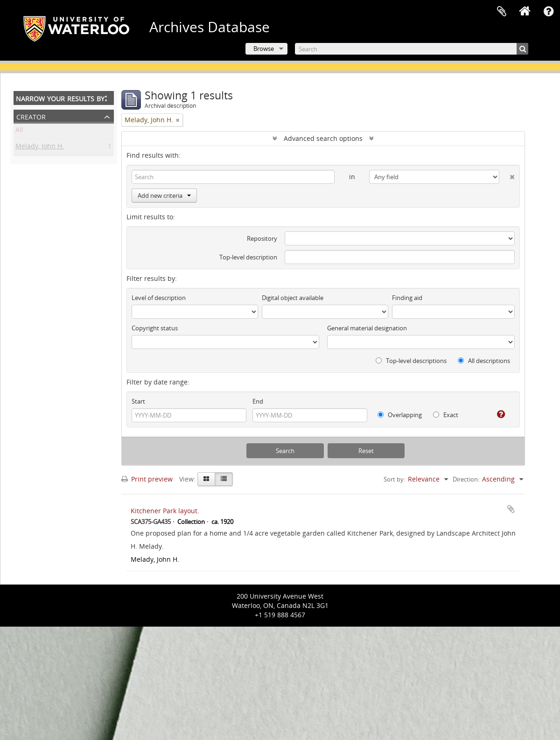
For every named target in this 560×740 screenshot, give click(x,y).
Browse (264, 49)
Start (138, 401)
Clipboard (502, 12)
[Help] (497, 414)
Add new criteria (164, 195)
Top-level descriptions (411, 361)
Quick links (548, 12)
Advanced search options (323, 138)
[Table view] (224, 479)
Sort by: (394, 479)
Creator (31, 116)
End (258, 401)
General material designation (367, 328)
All (19, 131)
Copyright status (155, 328)
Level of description (159, 298)
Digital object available (293, 298)
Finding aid (407, 298)
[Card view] (206, 479)
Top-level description (248, 257)
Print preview (147, 479)
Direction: (466, 479)
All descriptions (484, 361)
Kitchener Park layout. (165, 511)
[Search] (412, 49)
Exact (446, 415)
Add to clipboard (511, 509)
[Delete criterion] (507, 175)
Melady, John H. (40, 148)
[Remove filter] (178, 120)
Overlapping (400, 415)
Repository (262, 238)
